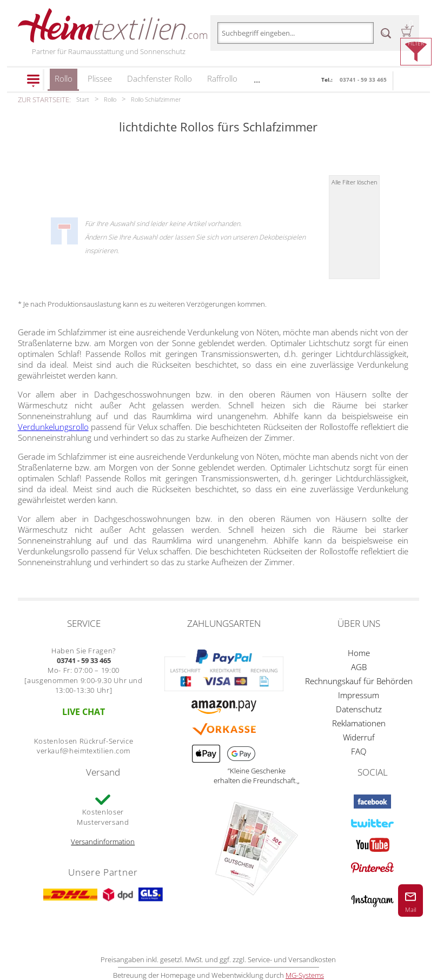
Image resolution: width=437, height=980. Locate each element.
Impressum (359, 695)
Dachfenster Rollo (160, 78)
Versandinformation (103, 842)
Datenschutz (359, 709)
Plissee (100, 78)
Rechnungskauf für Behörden (359, 681)
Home (359, 653)
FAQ (359, 751)
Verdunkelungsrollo (53, 427)
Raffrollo (222, 78)
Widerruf (359, 737)
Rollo (64, 82)
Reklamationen (359, 723)
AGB (359, 667)
